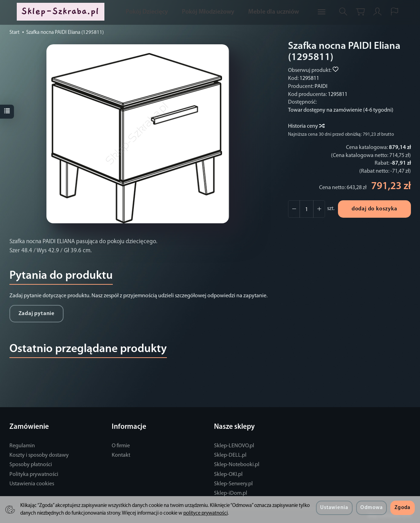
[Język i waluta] (395, 12)
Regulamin (22, 446)
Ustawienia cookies (32, 484)
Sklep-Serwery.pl (233, 484)
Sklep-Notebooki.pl (237, 465)
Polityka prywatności (34, 475)
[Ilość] (307, 209)
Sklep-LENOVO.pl (234, 446)
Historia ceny (306, 126)
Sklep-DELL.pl (230, 455)
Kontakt (121, 455)
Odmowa (371, 508)
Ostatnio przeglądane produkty (88, 349)
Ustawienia (334, 508)
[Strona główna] (62, 12)
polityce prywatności (205, 513)
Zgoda (403, 508)
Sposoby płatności (31, 465)
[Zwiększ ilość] (294, 209)
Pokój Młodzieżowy (208, 12)
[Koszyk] (360, 12)
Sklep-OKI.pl (228, 475)
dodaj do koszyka (374, 209)
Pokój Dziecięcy (147, 12)
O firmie (121, 446)
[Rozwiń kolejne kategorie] (322, 12)
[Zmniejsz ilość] (319, 209)
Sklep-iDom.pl (231, 493)
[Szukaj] (343, 12)
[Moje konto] (377, 12)
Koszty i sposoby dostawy (39, 455)
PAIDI (321, 87)
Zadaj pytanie (36, 314)
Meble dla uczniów (274, 12)
